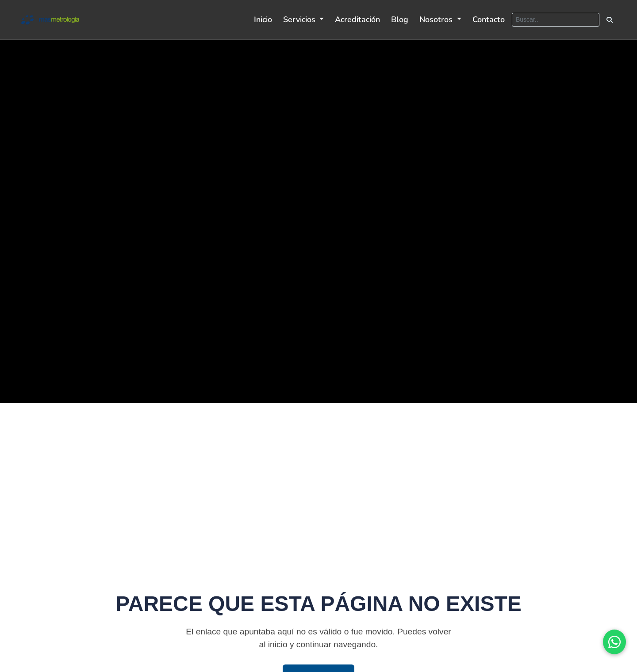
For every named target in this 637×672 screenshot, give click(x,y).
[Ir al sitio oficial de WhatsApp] (614, 642)
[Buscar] (556, 20)
